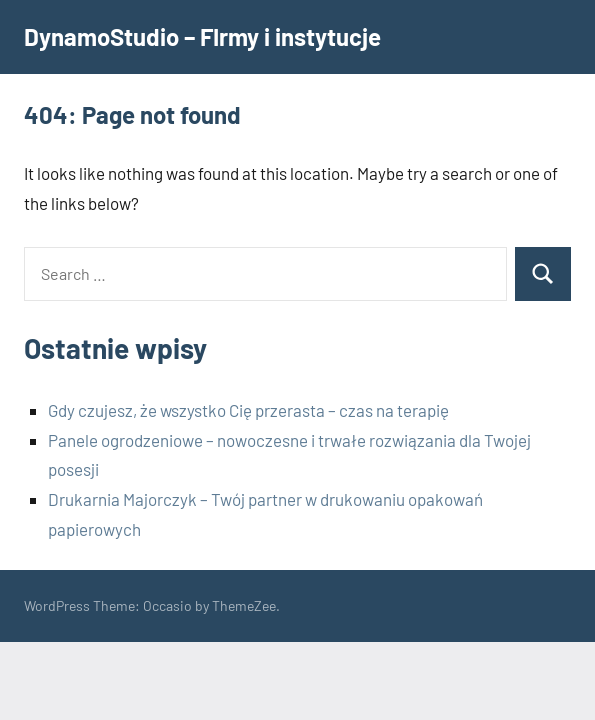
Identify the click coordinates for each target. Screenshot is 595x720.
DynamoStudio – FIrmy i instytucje (202, 36)
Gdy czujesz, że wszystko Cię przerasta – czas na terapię (248, 410)
